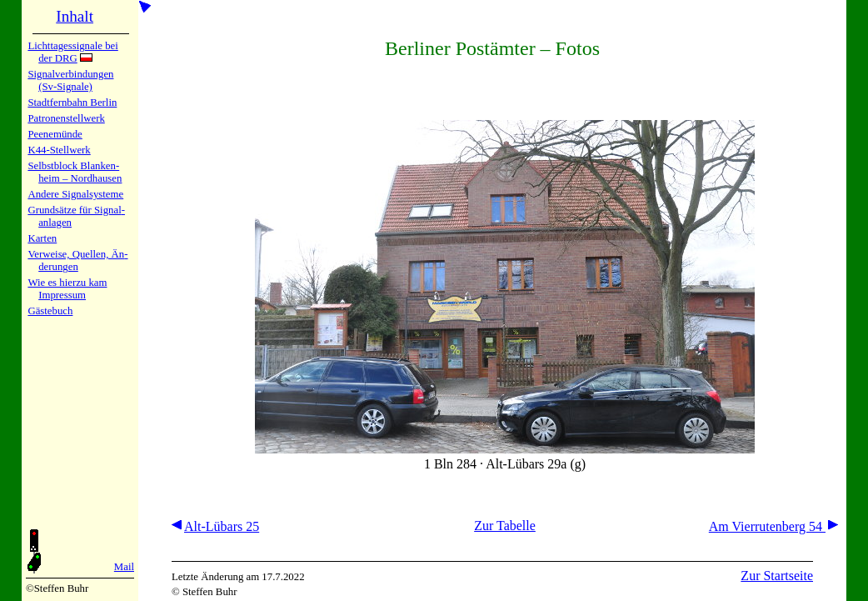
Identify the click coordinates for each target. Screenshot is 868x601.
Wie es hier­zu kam (67, 283)
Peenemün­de (55, 134)
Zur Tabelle (505, 526)
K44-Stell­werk (59, 150)
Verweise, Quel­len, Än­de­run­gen (77, 260)
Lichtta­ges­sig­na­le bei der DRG (72, 52)
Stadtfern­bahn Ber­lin (72, 103)
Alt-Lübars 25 (215, 526)
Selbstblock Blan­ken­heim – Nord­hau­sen (75, 172)
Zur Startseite (777, 576)
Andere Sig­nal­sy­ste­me (75, 194)
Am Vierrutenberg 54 (773, 526)
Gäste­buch (50, 311)
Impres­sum (62, 295)
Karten (42, 238)
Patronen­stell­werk (66, 118)
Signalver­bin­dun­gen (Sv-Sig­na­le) (70, 80)
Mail (124, 567)
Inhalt (75, 16)
